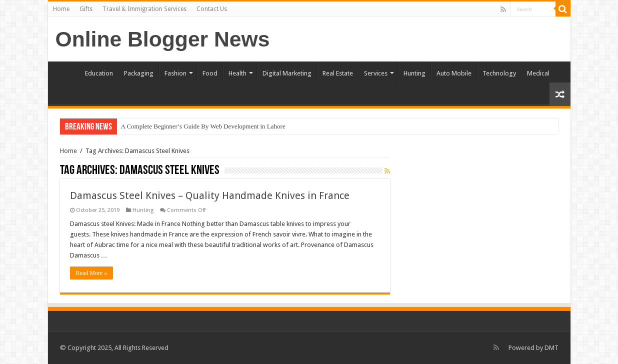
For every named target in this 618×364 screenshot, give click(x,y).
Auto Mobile (454, 73)
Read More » (92, 273)
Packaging (139, 73)
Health (237, 73)
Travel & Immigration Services (144, 9)
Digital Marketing (287, 73)
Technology (499, 73)
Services (376, 73)
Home (61, 9)
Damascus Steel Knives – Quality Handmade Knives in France (210, 195)
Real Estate (338, 73)
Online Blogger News (163, 39)
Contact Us (212, 9)
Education (99, 73)
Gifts (86, 9)
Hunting (414, 73)
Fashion (175, 73)
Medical (538, 73)
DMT (551, 348)
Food (210, 73)
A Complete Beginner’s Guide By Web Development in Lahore (203, 126)
